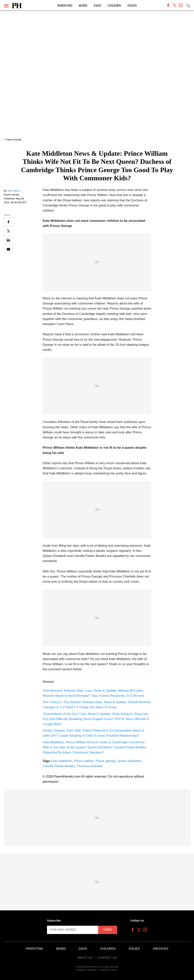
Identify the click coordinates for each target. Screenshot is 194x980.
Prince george (106, 761)
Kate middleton (61, 761)
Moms (83, 6)
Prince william (84, 761)
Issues (132, 6)
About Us (85, 958)
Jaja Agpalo (14, 191)
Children (114, 6)
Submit (108, 930)
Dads (97, 6)
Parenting (65, 6)
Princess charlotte (90, 766)
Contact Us (107, 958)
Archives (161, 949)
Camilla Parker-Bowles (59, 766)
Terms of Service (87, 970)
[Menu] (6, 6)
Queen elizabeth (129, 761)
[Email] (9, 249)
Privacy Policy (109, 970)
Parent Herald (14, 140)
